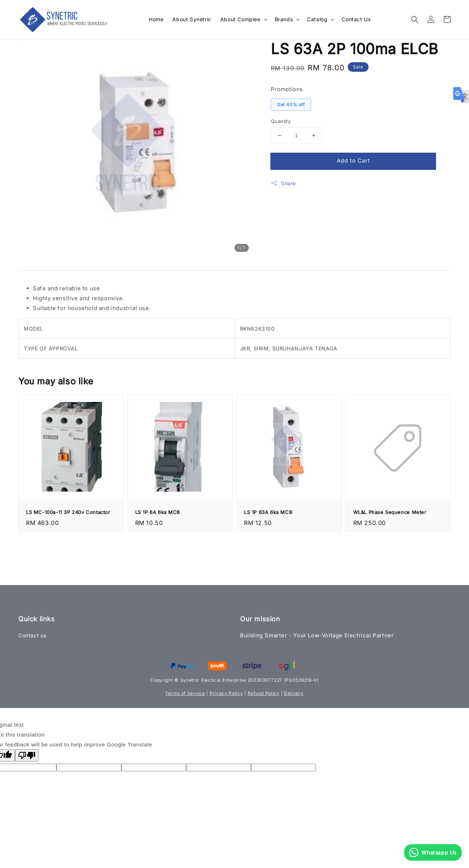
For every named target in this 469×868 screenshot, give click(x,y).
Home (156, 19)
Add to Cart (353, 161)
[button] (415, 19)
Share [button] (283, 183)
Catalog (317, 19)
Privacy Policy (226, 693)
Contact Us (356, 19)
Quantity (281, 121)
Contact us (32, 635)
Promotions (287, 89)
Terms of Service (185, 693)
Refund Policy (264, 693)
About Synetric (192, 19)
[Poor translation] (27, 755)
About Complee (240, 19)
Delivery (294, 693)
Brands (284, 19)
